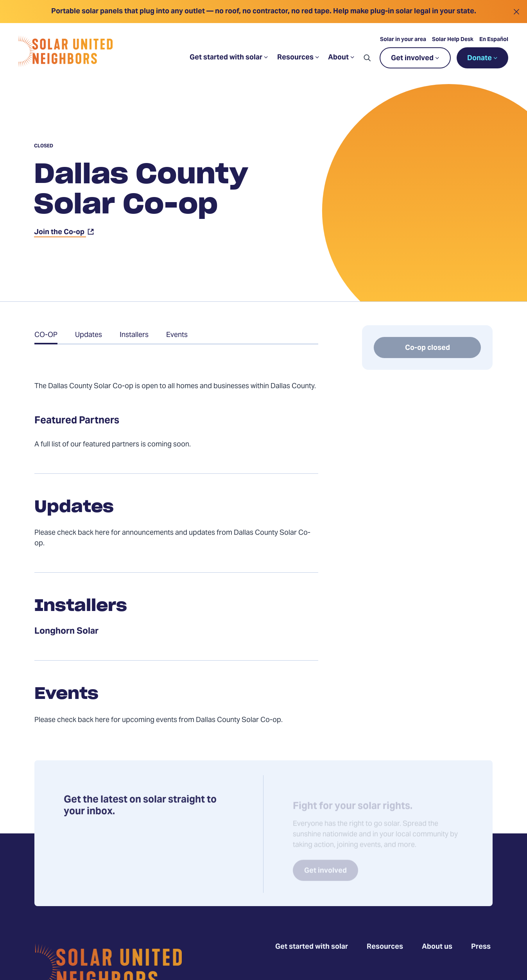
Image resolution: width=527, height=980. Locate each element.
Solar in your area (403, 40)
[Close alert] (516, 12)
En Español (494, 40)
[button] (367, 58)
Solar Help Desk (453, 40)
